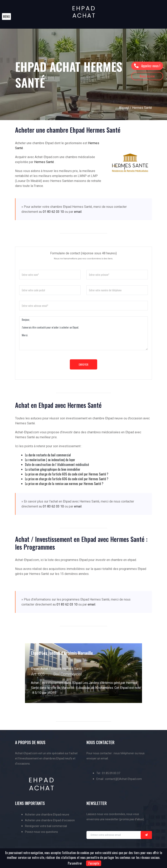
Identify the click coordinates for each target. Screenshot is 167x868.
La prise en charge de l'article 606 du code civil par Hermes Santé (65, 479)
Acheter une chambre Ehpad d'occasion (50, 820)
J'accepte (94, 863)
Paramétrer (75, 863)
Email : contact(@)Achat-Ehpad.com (119, 779)
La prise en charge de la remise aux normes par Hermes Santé (63, 484)
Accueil (124, 108)
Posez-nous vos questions (41, 832)
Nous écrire (147, 76)
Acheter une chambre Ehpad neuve (47, 815)
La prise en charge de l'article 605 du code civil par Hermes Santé (65, 474)
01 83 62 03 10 (53, 212)
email (78, 212)
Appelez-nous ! (147, 66)
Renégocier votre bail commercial (46, 826)
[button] (6, 17)
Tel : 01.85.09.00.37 (108, 773)
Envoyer (83, 364)
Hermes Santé (44, 162)
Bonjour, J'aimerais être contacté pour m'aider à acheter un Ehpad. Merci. (83, 333)
